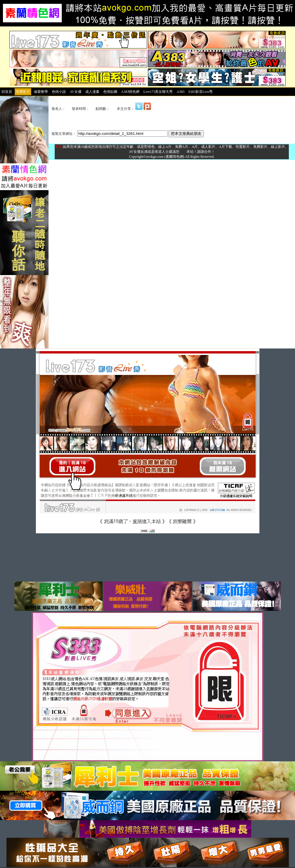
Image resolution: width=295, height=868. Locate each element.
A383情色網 (130, 92)
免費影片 (23, 92)
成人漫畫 (92, 92)
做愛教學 (41, 92)
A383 (180, 92)
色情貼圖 (110, 92)
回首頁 (7, 92)
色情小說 (59, 92)
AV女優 (76, 92)
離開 (183, 152)
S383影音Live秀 (200, 92)
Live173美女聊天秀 (158, 92)
